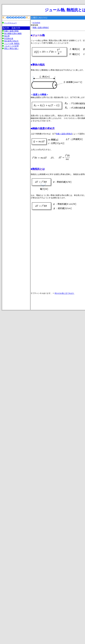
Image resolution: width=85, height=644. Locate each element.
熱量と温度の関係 (11, 31)
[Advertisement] (16, 87)
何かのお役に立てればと (64, 293)
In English (36, 23)
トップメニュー (10, 23)
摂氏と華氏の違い (11, 49)
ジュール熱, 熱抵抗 (12, 44)
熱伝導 (7, 36)
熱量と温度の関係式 (41, 28)
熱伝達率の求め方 (11, 41)
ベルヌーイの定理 (11, 46)
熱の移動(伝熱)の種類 (13, 34)
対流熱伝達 (9, 39)
